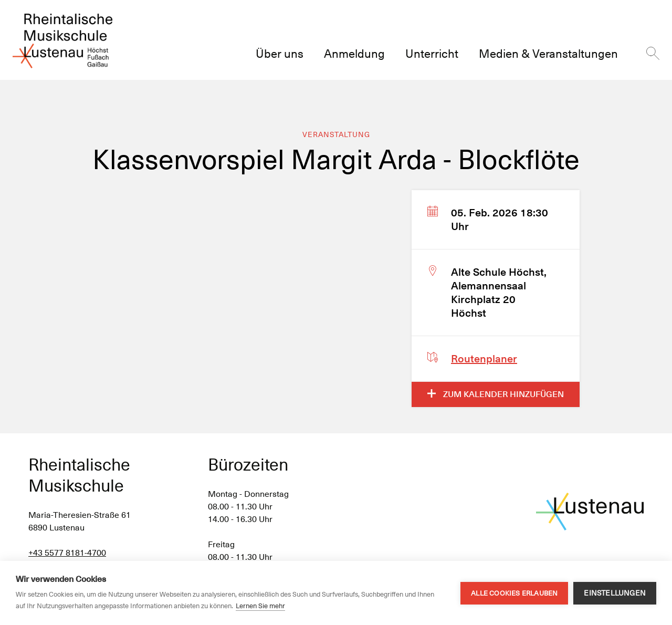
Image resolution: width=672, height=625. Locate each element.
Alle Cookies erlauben (514, 593)
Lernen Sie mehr (260, 606)
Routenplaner (484, 359)
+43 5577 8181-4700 (67, 553)
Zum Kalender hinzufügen (496, 394)
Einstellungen (615, 593)
